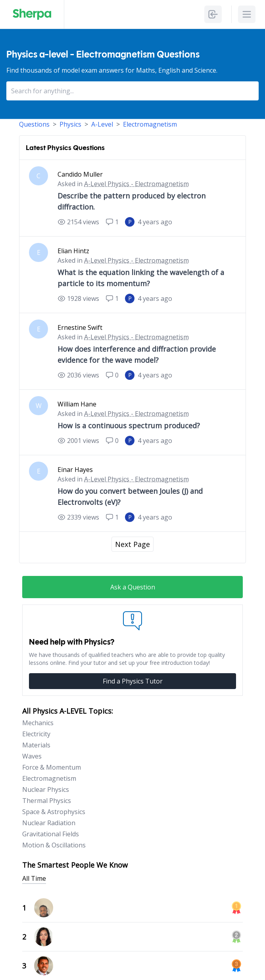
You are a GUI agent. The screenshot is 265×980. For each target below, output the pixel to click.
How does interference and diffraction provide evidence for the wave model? (137, 354)
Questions (34, 124)
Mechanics (38, 723)
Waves (32, 756)
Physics (70, 124)
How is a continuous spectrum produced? (129, 426)
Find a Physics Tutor (133, 681)
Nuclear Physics (46, 789)
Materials (36, 745)
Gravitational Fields (51, 834)
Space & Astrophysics (54, 812)
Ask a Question (133, 587)
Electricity (36, 734)
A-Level (102, 124)
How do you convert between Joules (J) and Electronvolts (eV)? (130, 497)
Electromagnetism (150, 124)
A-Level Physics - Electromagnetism (136, 184)
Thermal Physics (47, 801)
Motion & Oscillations (54, 845)
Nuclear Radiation (49, 823)
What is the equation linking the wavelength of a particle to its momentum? (141, 278)
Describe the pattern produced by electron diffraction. (132, 201)
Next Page (132, 544)
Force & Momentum (52, 767)
